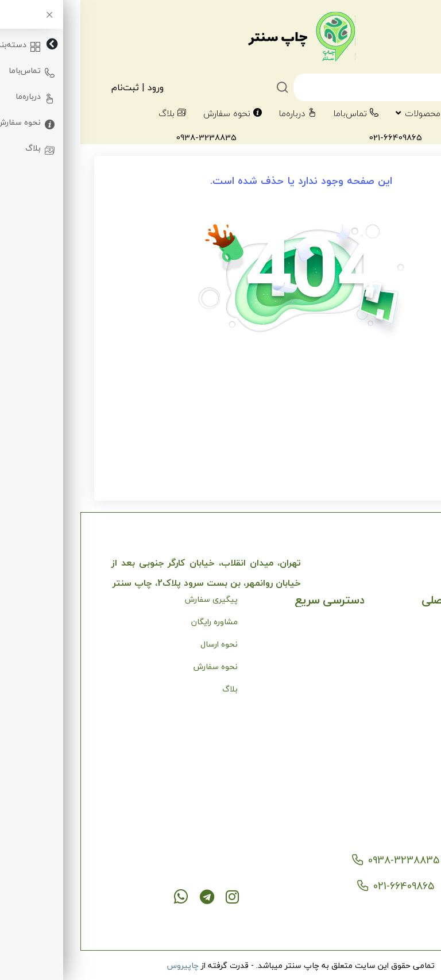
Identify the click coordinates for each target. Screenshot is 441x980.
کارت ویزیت (389, 756)
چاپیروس (102, 965)
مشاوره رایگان (134, 622)
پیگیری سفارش (131, 599)
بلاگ (92, 114)
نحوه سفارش (152, 114)
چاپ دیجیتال (387, 711)
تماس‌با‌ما (276, 114)
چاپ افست (391, 734)
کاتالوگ (397, 779)
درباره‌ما (217, 114)
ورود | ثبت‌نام (57, 87)
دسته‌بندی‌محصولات (367, 114)
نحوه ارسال (139, 644)
